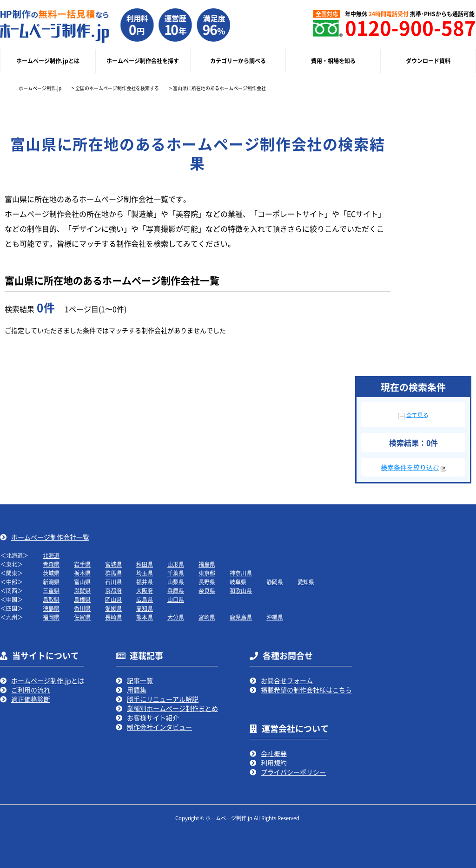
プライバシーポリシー (293, 772)
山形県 (176, 564)
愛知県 (306, 582)
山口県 (176, 599)
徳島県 (51, 608)
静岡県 (275, 582)
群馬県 (113, 573)
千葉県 (176, 573)
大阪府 (145, 591)
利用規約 (274, 763)
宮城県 (113, 564)
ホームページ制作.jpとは (48, 680)
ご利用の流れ (31, 690)
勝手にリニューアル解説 (163, 699)
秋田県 (145, 564)
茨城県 (51, 573)
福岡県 (51, 617)
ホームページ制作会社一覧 (50, 537)
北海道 (51, 555)
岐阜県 (238, 582)
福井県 (145, 582)
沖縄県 (275, 617)
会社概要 (274, 753)
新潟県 (51, 582)
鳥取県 (51, 599)
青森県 (51, 564)
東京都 (207, 573)
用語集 (137, 690)
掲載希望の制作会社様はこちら (306, 690)
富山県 (82, 582)
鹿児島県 (241, 617)
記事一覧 (140, 680)
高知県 (145, 608)
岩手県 (82, 564)
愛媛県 (113, 608)
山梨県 (176, 582)
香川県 (82, 608)
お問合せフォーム (287, 680)
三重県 (51, 591)
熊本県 (145, 617)
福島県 (207, 564)
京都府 (113, 591)
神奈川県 (241, 573)
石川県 (113, 582)
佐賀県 (82, 617)
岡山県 (113, 599)
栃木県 (82, 573)
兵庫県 (176, 591)
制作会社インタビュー (159, 727)
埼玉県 (145, 573)
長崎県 (113, 617)
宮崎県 (207, 617)
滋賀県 (82, 591)
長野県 (207, 582)
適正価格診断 (31, 699)
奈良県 (207, 591)
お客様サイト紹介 (153, 718)
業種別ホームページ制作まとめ (172, 708)
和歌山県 (241, 591)
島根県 (82, 599)
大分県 (176, 617)
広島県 (145, 599)
